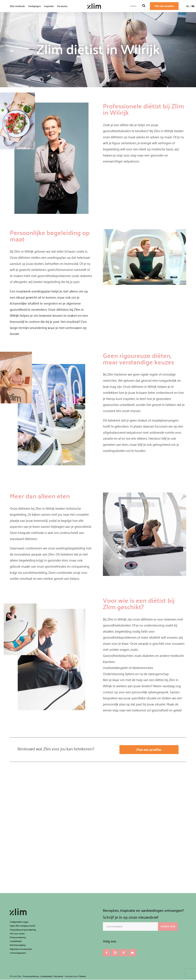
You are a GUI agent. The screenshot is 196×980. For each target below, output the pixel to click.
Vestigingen (34, 6)
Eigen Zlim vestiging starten (23, 926)
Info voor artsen (17, 934)
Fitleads (82, 977)
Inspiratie (49, 6)
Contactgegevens (18, 953)
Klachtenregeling (18, 945)
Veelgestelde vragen (19, 922)
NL (188, 6)
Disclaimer (58, 977)
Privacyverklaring (18, 938)
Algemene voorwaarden (21, 949)
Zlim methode (17, 6)
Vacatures (62, 6)
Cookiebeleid (16, 941)
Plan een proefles (164, 6)
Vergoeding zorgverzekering (23, 930)
